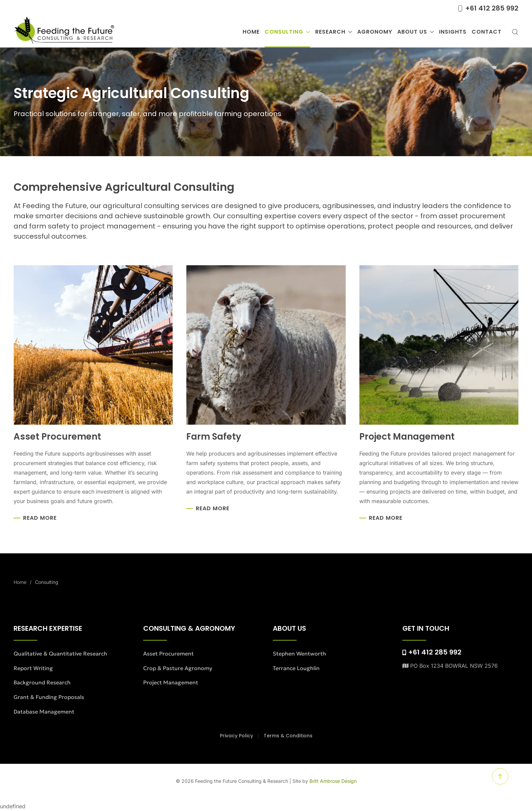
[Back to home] (64, 32)
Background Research (42, 682)
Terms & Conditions (288, 736)
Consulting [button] (287, 32)
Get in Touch (426, 628)
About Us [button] (416, 32)
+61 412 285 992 (488, 8)
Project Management (171, 682)
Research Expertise (48, 628)
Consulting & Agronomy (189, 628)
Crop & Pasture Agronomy (178, 668)
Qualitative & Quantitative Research (60, 653)
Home (251, 32)
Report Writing (33, 668)
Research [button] (334, 32)
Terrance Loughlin (296, 668)
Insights (453, 32)
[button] (515, 32)
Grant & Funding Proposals (49, 697)
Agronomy (375, 32)
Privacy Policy (236, 736)
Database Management (44, 712)
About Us (289, 628)
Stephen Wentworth (299, 653)
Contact (487, 32)
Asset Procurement (168, 653)
